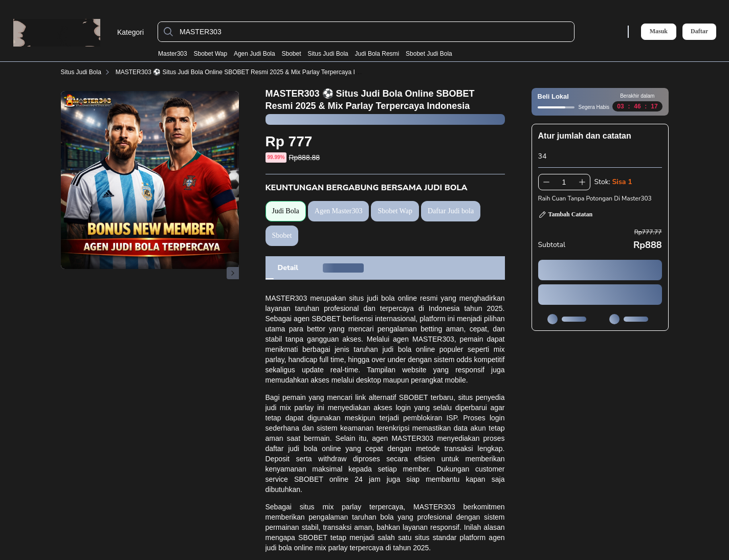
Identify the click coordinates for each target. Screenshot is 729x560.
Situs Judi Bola (328, 54)
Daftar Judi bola (451, 211)
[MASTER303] (374, 32)
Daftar (699, 31)
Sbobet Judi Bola (429, 54)
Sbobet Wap (211, 54)
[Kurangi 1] (546, 182)
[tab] (288, 268)
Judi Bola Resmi (377, 54)
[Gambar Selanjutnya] (233, 273)
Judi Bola (286, 211)
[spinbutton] (564, 182)
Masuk (659, 31)
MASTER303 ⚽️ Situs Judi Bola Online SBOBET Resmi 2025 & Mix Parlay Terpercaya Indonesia (248, 72)
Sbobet (291, 54)
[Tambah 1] (582, 182)
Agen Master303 (339, 211)
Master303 (173, 54)
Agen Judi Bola (255, 54)
